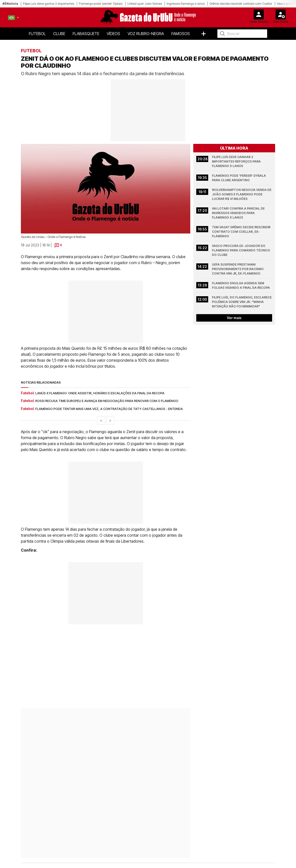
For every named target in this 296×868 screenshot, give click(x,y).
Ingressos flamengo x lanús (186, 4)
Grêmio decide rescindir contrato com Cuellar (241, 4)
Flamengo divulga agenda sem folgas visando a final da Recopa (241, 285)
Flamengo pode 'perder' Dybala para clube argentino (239, 178)
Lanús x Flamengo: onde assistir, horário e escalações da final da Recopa (100, 393)
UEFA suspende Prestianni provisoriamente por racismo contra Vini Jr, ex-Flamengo (238, 269)
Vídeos (113, 34)
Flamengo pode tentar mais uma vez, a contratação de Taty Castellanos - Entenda (109, 409)
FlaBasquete (86, 34)
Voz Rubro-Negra (146, 34)
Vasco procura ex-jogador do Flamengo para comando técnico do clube (241, 250)
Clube (59, 34)
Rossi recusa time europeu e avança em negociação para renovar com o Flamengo (107, 401)
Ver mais (234, 318)
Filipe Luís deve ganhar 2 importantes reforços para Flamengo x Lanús (237, 161)
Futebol (37, 34)
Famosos (181, 34)
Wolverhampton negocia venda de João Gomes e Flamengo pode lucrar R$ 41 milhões (242, 194)
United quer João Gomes (145, 4)
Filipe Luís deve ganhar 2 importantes (49, 4)
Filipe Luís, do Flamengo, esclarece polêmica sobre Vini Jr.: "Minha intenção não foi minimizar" (242, 302)
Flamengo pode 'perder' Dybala (101, 4)
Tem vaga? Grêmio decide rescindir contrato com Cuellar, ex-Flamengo (242, 232)
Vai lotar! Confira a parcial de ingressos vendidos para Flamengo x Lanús (239, 213)
